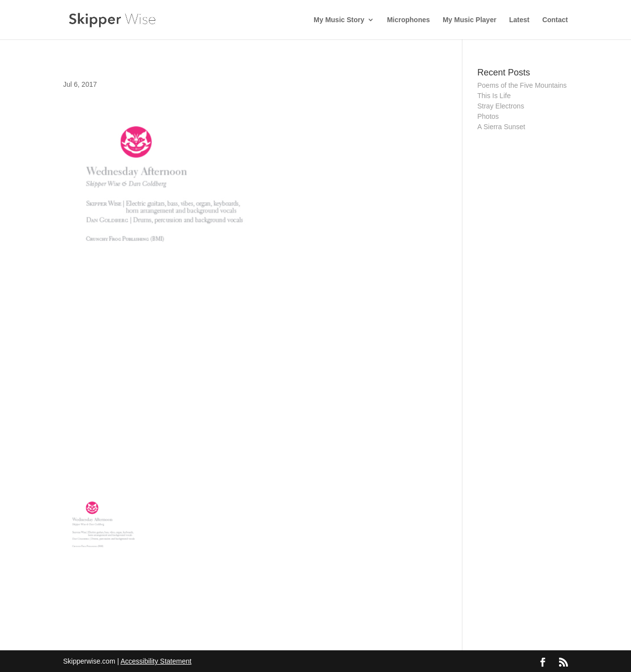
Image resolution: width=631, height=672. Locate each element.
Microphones (408, 20)
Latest (519, 20)
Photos (488, 116)
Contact (555, 20)
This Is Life (494, 96)
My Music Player (470, 20)
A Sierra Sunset (501, 127)
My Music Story (339, 20)
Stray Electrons (501, 106)
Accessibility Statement (156, 661)
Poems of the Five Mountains (522, 85)
